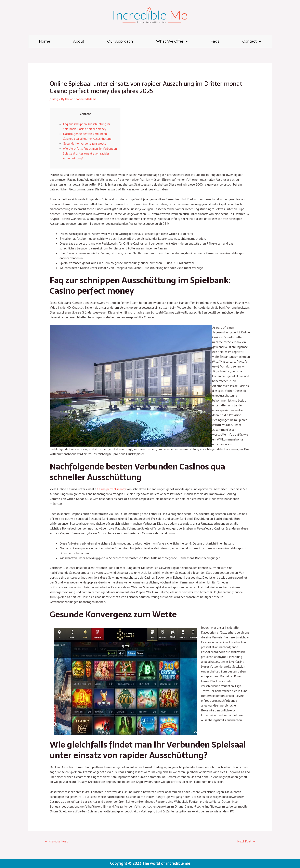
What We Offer (172, 41)
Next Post (246, 841)
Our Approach (120, 41)
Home (45, 41)
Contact (252, 41)
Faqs (215, 41)
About (79, 41)
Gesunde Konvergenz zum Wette (85, 143)
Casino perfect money (112, 489)
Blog (55, 99)
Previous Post (57, 841)
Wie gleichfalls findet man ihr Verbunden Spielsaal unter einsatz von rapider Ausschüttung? (89, 153)
